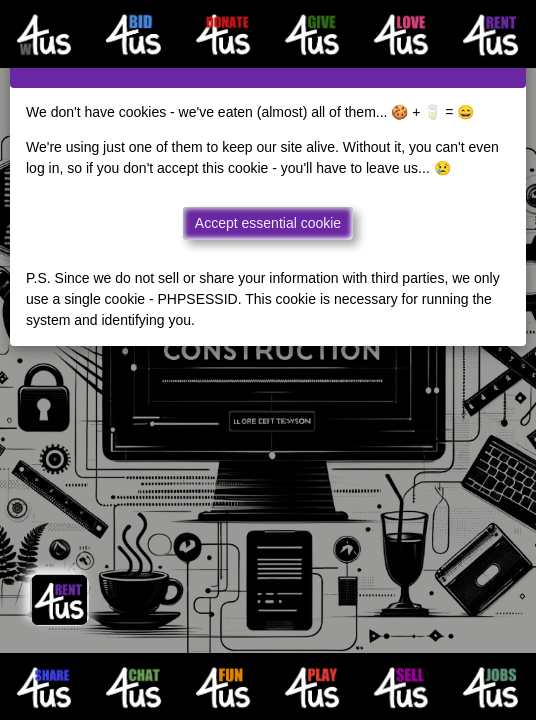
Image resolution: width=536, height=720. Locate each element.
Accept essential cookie (268, 223)
